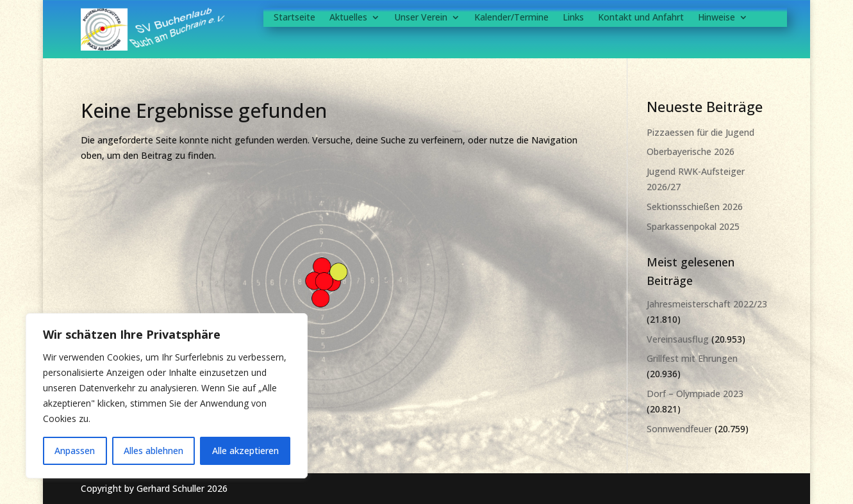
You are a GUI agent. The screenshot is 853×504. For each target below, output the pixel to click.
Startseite (294, 18)
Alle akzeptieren (245, 451)
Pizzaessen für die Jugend (700, 132)
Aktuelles (348, 18)
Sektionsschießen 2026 (695, 207)
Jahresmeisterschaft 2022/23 (707, 304)
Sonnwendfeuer (679, 429)
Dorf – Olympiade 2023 (695, 394)
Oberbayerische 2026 (691, 151)
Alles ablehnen (153, 451)
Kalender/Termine (511, 18)
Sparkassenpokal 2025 (693, 226)
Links (573, 18)
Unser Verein (421, 18)
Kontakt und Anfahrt (641, 18)
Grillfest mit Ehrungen (692, 358)
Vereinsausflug (678, 339)
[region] (167, 396)
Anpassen (75, 451)
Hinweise (716, 18)
